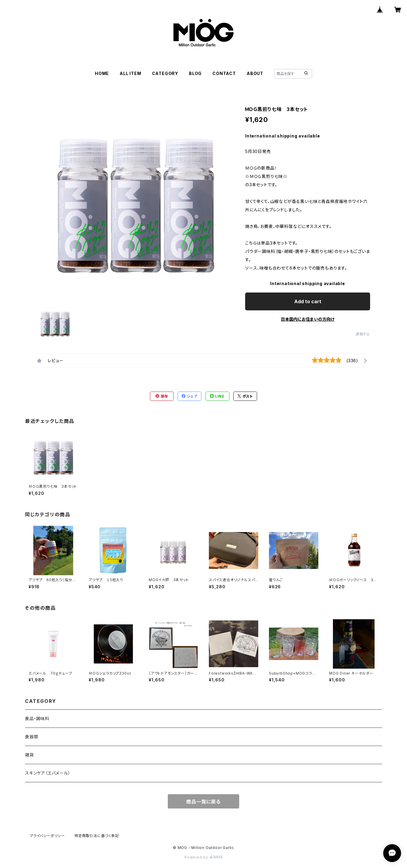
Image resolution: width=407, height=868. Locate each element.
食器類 (32, 737)
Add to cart (308, 301)
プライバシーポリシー (47, 836)
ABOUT (255, 73)
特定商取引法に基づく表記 (97, 836)
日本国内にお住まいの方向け (308, 319)
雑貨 (29, 755)
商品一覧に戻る (203, 802)
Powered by (203, 857)
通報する (363, 334)
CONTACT (224, 73)
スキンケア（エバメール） (48, 773)
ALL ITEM (130, 73)
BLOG (195, 73)
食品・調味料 (37, 718)
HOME (102, 73)
